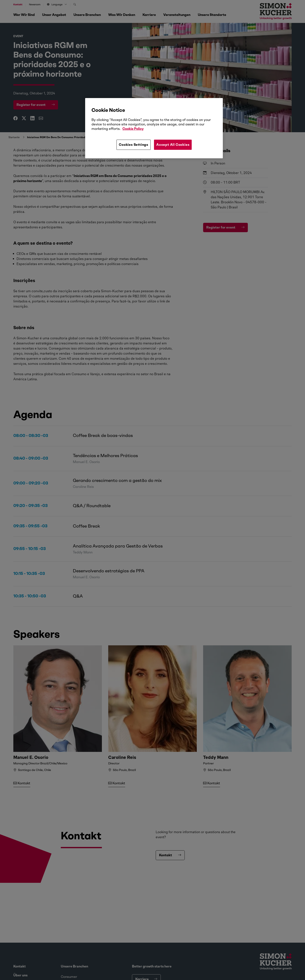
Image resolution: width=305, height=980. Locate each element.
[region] (154, 128)
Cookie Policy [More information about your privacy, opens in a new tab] (133, 129)
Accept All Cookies (173, 145)
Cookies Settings (134, 145)
